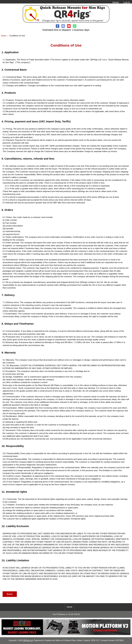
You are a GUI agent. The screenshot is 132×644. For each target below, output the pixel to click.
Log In (127, 2)
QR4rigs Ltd (28, 640)
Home (116, 2)
